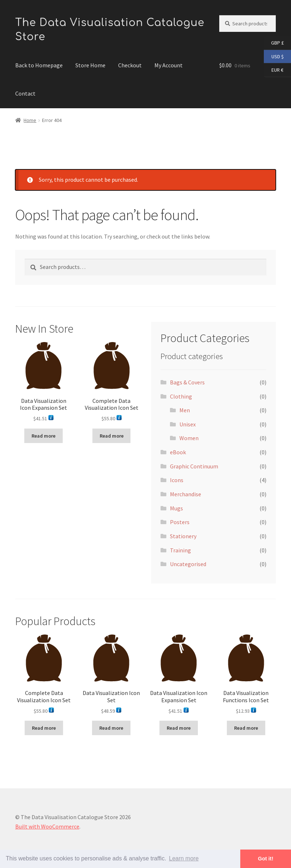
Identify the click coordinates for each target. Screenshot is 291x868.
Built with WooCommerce (47, 826)
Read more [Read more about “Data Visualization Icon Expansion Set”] (43, 436)
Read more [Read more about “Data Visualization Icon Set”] (111, 728)
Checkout (130, 65)
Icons (177, 480)
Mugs (176, 508)
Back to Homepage (39, 65)
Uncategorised (188, 564)
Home (30, 120)
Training (180, 550)
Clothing (181, 396)
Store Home (90, 65)
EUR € (274, 70)
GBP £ (274, 43)
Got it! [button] (266, 859)
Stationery (183, 536)
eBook (178, 452)
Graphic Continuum (194, 466)
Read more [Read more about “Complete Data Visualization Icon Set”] (112, 436)
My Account (169, 65)
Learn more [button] (184, 858)
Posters (180, 522)
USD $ (274, 57)
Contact (25, 93)
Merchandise (186, 494)
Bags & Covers (187, 382)
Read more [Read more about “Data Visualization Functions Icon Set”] (246, 728)
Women (189, 438)
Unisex (188, 424)
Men (185, 410)
